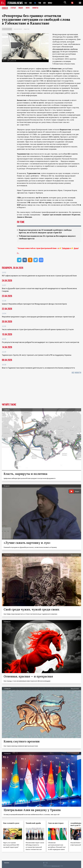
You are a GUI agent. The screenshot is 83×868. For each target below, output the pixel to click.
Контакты (7, 862)
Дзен (76, 248)
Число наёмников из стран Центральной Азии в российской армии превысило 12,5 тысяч (38, 329)
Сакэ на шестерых (56, 823)
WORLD (51, 3)
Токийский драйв (33, 823)
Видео (21, 8)
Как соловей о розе (11, 823)
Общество (27, 29)
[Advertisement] (41, 389)
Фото (28, 8)
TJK (35, 3)
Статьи (13, 8)
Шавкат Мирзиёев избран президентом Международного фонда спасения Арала (34, 304)
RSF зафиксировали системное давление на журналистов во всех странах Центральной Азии (39, 276)
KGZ (31, 3)
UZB (45, 3)
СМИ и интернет (18, 29)
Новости (5, 8)
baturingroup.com (56, 866)
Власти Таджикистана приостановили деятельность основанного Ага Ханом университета (38, 368)
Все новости (76, 373)
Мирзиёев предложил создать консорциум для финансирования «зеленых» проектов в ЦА (38, 317)
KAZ (26, 3)
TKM (40, 3)
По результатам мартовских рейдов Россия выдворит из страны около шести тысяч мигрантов (40, 342)
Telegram (66, 248)
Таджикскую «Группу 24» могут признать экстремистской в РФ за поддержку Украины (37, 355)
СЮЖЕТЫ (35, 8)
